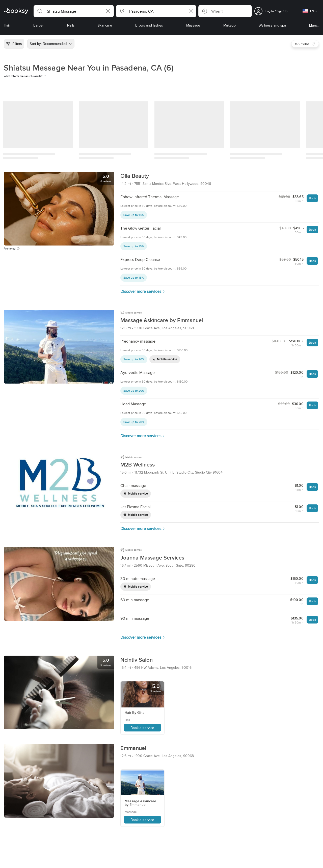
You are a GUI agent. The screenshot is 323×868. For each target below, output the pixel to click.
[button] (74, 11)
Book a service (142, 728)
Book (312, 198)
